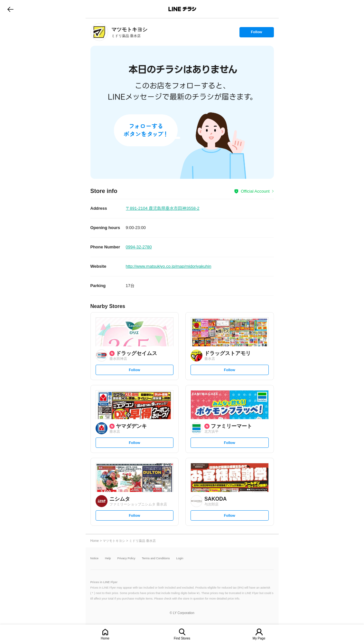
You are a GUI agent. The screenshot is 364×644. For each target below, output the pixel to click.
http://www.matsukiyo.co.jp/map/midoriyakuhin (169, 266)
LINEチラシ (183, 9)
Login (180, 558)
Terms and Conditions (156, 558)
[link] (99, 32)
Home (105, 638)
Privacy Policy (126, 558)
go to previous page (10, 9)
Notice (95, 558)
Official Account (255, 191)
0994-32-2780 (139, 247)
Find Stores (182, 638)
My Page (259, 638)
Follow (257, 34)
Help (108, 558)
